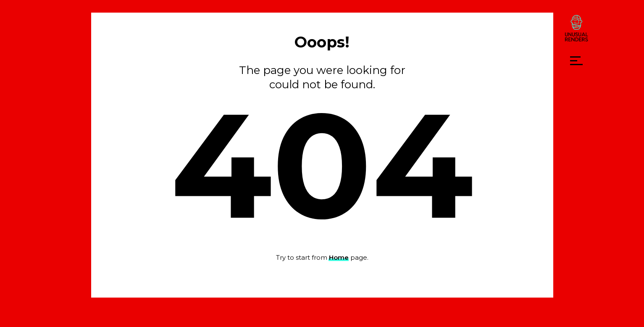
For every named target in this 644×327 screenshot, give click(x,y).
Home (339, 257)
